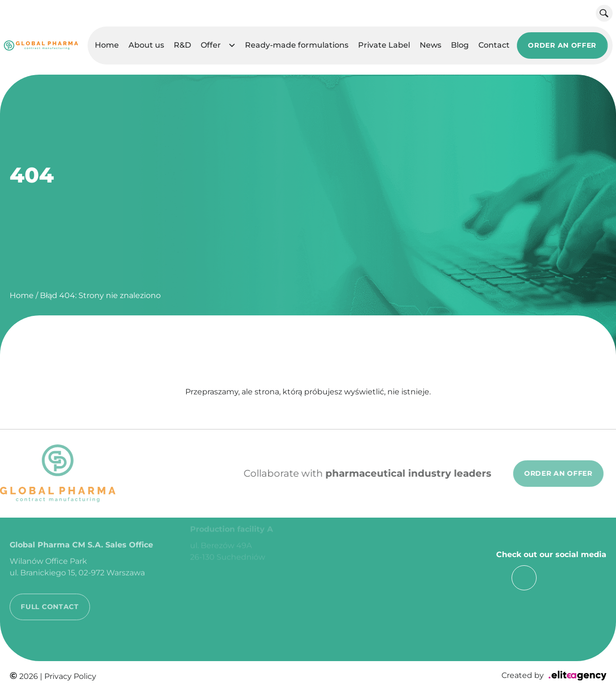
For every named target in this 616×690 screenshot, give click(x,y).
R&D (182, 46)
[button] (232, 46)
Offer (211, 46)
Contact (494, 46)
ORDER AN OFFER (562, 46)
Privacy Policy (70, 676)
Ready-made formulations (297, 46)
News (430, 46)
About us (146, 46)
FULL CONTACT (50, 594)
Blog (460, 46)
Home (107, 46)
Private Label (384, 46)
